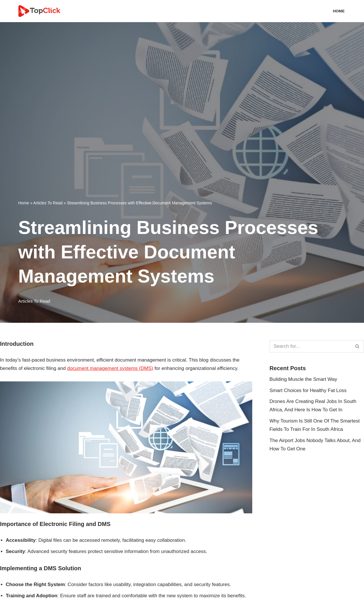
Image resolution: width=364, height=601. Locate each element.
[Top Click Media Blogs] (41, 11)
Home (339, 11)
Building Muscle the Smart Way (303, 379)
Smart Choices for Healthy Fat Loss (308, 390)
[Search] (310, 346)
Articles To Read (48, 203)
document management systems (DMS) (110, 368)
